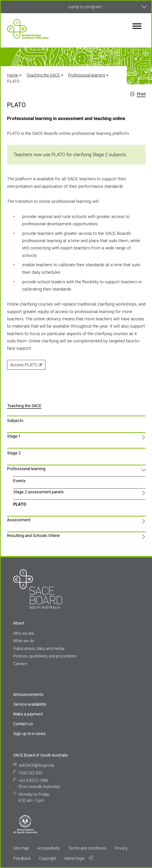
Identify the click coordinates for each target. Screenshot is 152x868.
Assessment (19, 520)
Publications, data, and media (39, 648)
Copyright (48, 858)
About (19, 623)
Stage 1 (14, 436)
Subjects (15, 420)
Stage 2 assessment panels (39, 492)
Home (13, 75)
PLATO (20, 504)
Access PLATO (24, 365)
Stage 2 (14, 453)
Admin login (79, 858)
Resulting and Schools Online (33, 536)
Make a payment (28, 714)
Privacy (121, 848)
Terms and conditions (87, 848)
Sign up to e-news (30, 734)
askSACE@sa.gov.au (37, 765)
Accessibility (49, 848)
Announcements (28, 694)
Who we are (24, 633)
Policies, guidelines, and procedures (45, 656)
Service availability (30, 704)
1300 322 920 (31, 773)
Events (19, 481)
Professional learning (86, 75)
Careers (20, 664)
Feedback (22, 858)
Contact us (23, 724)
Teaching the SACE (43, 75)
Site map (21, 848)
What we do (24, 641)
